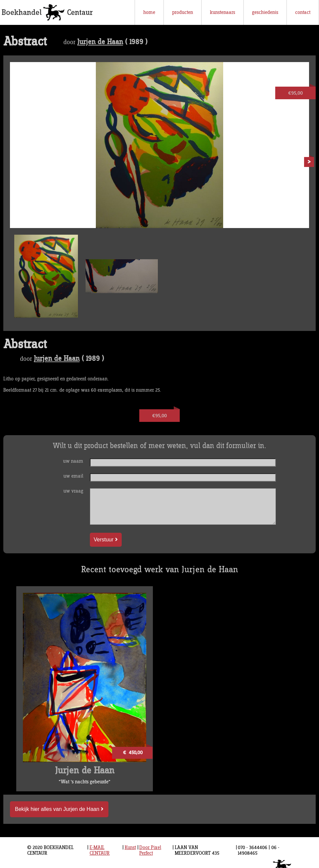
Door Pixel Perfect (150, 850)
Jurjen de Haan (100, 42)
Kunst (130, 848)
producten (183, 12)
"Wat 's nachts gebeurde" (85, 782)
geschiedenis (265, 12)
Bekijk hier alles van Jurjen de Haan (59, 809)
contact (303, 12)
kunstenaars (223, 12)
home (149, 12)
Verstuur (106, 540)
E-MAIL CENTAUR (100, 850)
